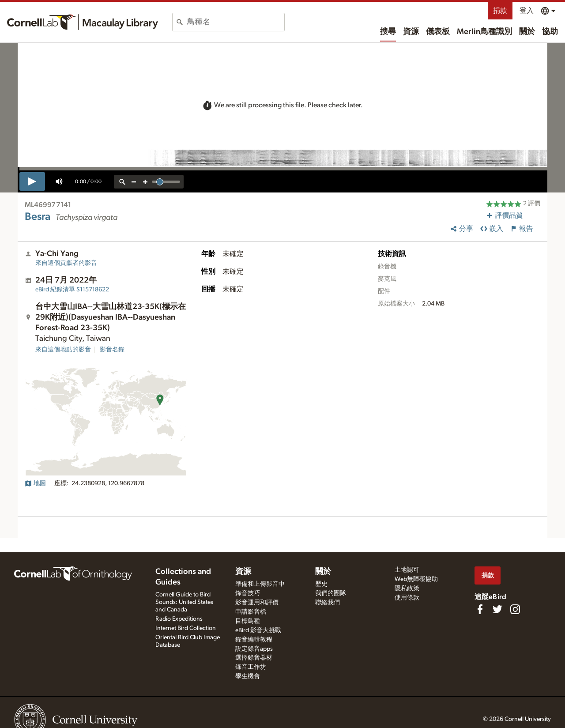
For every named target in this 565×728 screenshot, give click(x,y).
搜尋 (388, 32)
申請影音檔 (251, 612)
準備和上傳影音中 (260, 584)
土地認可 (407, 570)
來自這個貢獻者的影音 (66, 263)
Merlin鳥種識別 (484, 32)
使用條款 (407, 598)
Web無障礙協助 (416, 579)
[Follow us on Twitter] (497, 609)
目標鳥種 (248, 621)
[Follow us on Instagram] (515, 609)
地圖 (35, 483)
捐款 (500, 11)
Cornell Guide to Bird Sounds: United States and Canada (184, 602)
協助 (550, 32)
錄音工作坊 (251, 667)
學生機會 (248, 676)
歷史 (321, 584)
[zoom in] (145, 182)
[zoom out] (134, 182)
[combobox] (235, 22)
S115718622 (72, 290)
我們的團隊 (331, 593)
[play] (32, 181)
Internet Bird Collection (186, 628)
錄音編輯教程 (254, 640)
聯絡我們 (328, 603)
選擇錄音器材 (254, 658)
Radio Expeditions (179, 619)
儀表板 (438, 32)
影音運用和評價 (257, 603)
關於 (527, 32)
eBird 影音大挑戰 (258, 630)
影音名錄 (112, 350)
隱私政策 (407, 588)
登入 (527, 11)
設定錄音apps (254, 649)
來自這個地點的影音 (63, 350)
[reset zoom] (122, 182)
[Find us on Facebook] (480, 609)
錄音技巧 (248, 593)
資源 (411, 32)
